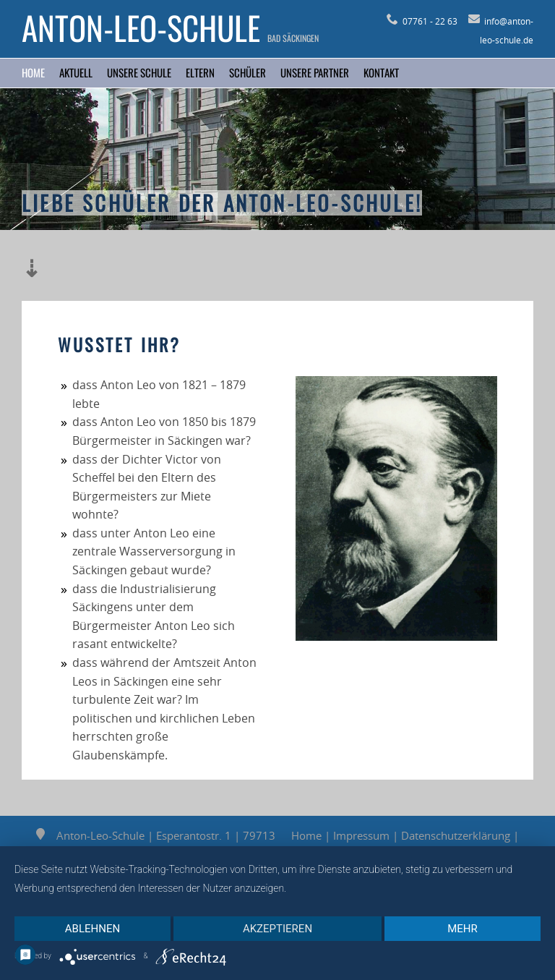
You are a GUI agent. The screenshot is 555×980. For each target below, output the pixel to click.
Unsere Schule (139, 72)
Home (33, 72)
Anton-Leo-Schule (141, 27)
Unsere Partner (315, 72)
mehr (462, 929)
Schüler (248, 72)
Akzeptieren (277, 929)
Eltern (200, 72)
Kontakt (381, 72)
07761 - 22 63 (422, 21)
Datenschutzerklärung (456, 835)
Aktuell (76, 72)
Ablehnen (92, 929)
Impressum (361, 835)
